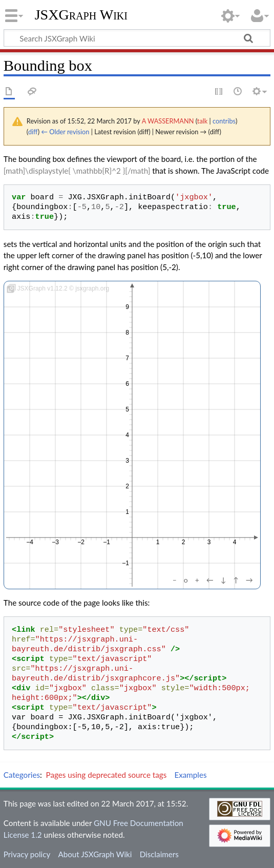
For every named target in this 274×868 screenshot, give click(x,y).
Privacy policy (27, 854)
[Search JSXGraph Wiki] (137, 38)
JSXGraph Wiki (81, 15)
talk (202, 121)
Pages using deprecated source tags (107, 775)
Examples (190, 775)
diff (33, 132)
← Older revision (65, 132)
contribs (224, 121)
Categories (22, 775)
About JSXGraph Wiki (95, 854)
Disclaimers (159, 854)
